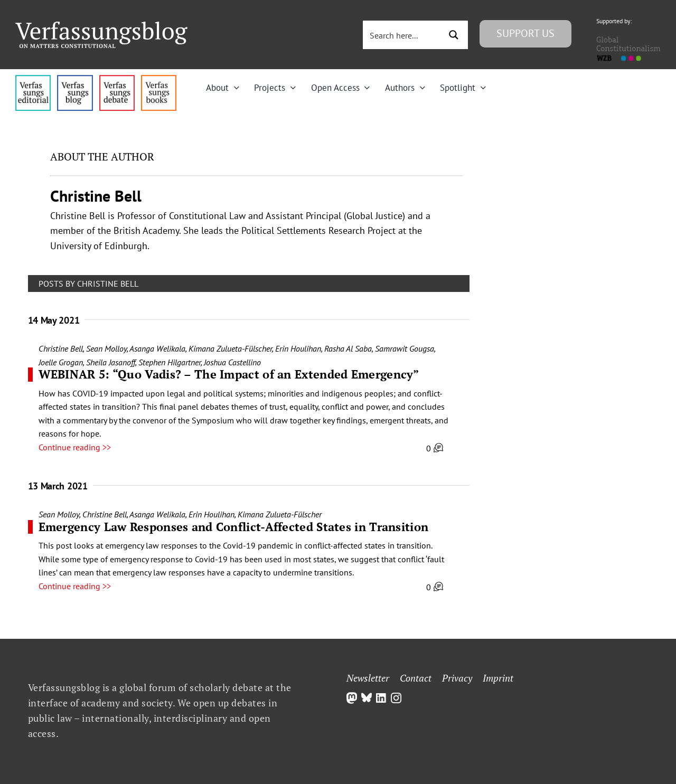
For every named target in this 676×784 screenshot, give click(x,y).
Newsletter (368, 678)
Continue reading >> (75, 447)
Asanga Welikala (157, 348)
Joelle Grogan (61, 362)
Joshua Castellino (232, 362)
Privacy (457, 678)
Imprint (498, 678)
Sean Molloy (106, 348)
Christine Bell (61, 348)
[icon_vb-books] (159, 79)
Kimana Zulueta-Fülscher (230, 348)
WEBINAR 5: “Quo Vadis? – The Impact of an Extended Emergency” (229, 374)
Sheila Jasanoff (111, 362)
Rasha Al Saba (348, 348)
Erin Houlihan (298, 348)
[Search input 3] (403, 35)
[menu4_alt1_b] (33, 79)
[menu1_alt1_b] (75, 79)
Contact (416, 678)
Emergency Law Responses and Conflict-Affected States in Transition (234, 527)
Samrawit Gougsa (405, 348)
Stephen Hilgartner (170, 362)
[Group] (101, 26)
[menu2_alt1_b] (117, 79)
